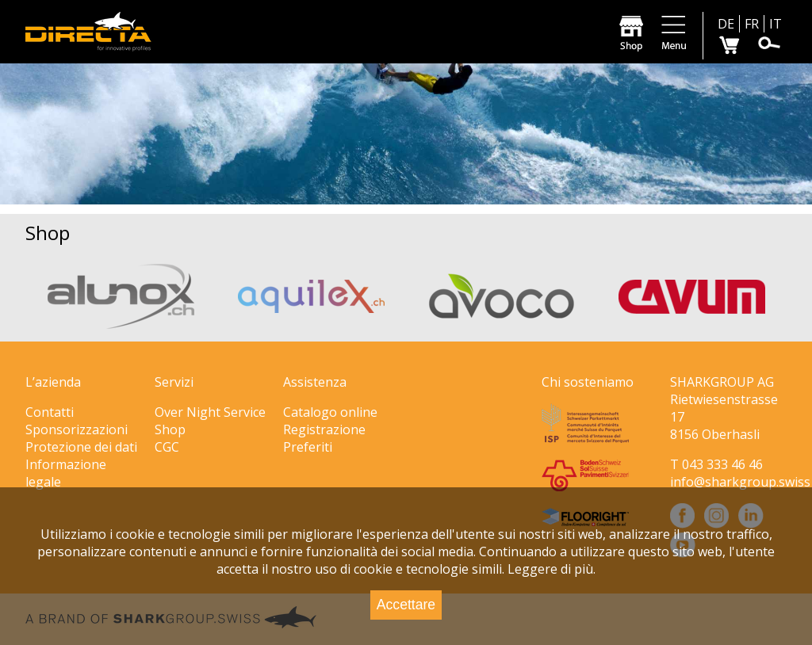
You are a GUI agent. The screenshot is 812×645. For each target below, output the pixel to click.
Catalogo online (330, 412)
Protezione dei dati (81, 447)
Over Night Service (210, 412)
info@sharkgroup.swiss (740, 482)
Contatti (50, 412)
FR (752, 24)
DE (726, 24)
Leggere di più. (552, 569)
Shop (170, 429)
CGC (167, 447)
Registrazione (324, 429)
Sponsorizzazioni (77, 429)
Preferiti (308, 447)
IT (776, 24)
